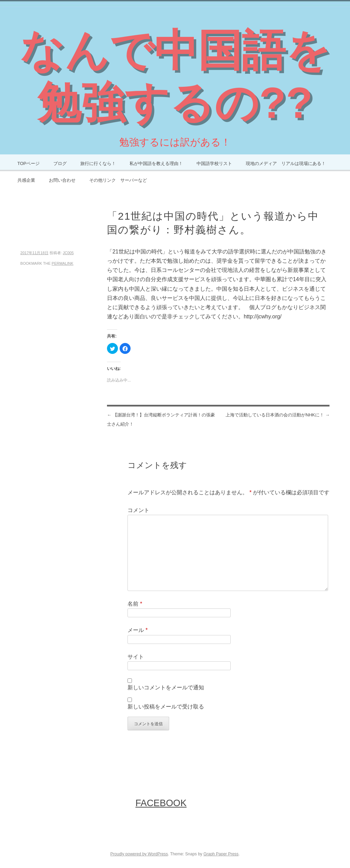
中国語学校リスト (214, 163)
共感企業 (26, 180)
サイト (136, 657)
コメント (138, 510)
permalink (63, 263)
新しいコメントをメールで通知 (166, 687)
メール (138, 630)
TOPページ (29, 163)
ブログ (60, 163)
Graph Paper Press (221, 854)
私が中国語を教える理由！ (156, 163)
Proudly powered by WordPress (139, 854)
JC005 (68, 253)
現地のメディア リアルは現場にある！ (286, 163)
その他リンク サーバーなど (118, 180)
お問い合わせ (62, 180)
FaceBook (161, 803)
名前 (135, 604)
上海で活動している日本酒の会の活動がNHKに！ (278, 415)
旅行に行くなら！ (98, 163)
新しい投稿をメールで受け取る (166, 707)
